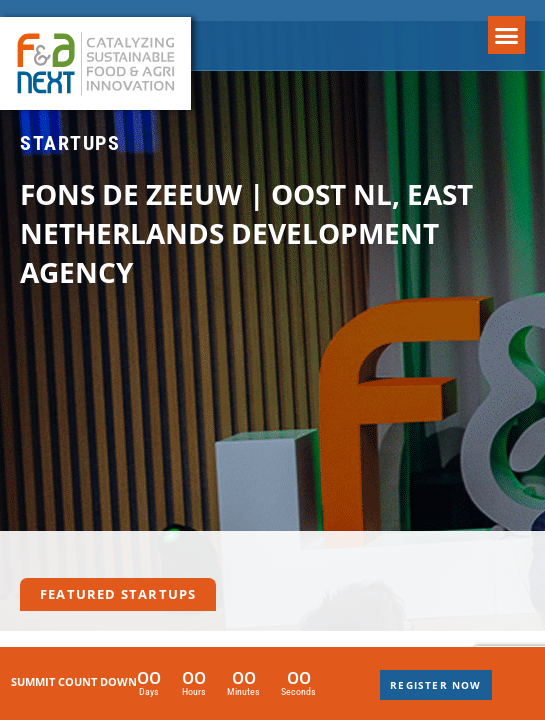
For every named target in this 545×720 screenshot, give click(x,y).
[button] (507, 35)
